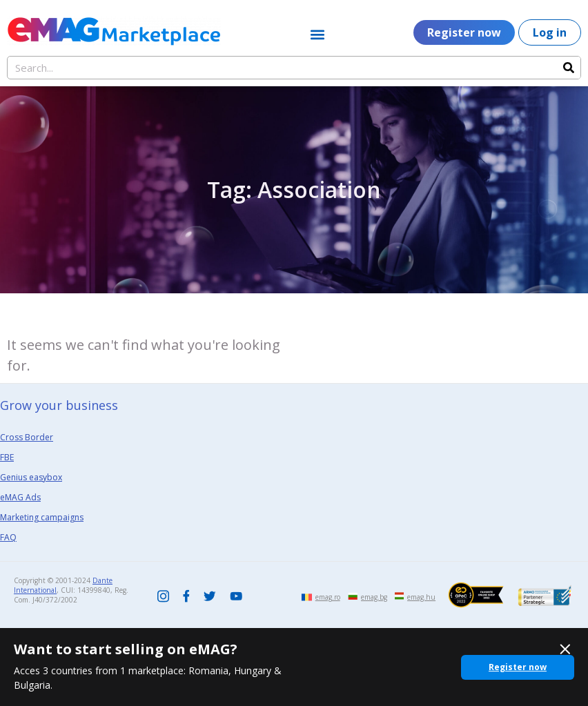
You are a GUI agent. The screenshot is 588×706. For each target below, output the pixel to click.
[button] (317, 34)
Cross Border (27, 437)
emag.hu (421, 597)
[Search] (569, 68)
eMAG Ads (20, 497)
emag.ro (328, 597)
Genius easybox (31, 477)
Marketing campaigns (42, 517)
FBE (7, 457)
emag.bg (374, 597)
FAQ (8, 537)
